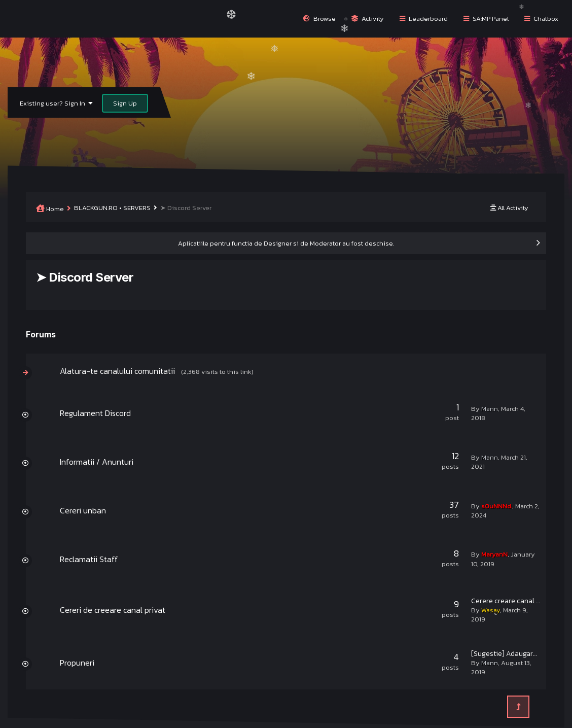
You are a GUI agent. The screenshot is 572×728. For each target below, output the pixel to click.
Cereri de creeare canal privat (113, 610)
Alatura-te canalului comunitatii (117, 371)
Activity (368, 19)
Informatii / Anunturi (97, 462)
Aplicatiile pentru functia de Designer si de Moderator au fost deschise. (286, 243)
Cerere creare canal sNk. (510, 601)
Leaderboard (424, 19)
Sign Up (125, 103)
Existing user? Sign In (56, 103)
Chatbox (541, 19)
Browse (319, 19)
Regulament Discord (95, 413)
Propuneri (77, 663)
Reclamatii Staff (89, 559)
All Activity (509, 208)
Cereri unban (83, 510)
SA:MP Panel (486, 19)
